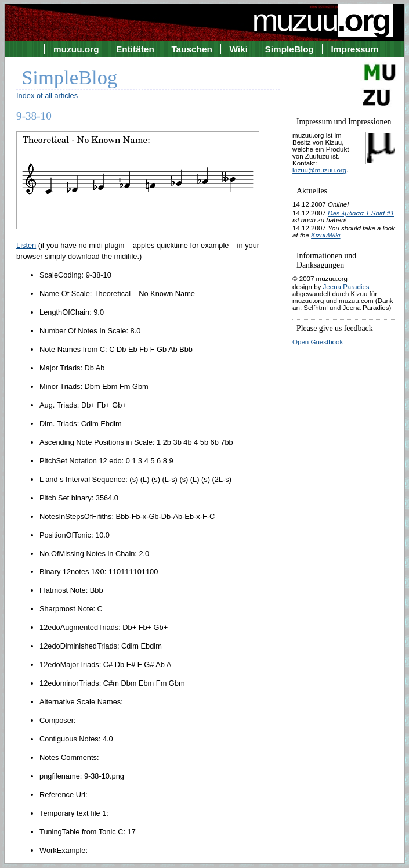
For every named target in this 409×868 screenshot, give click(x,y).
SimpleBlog (289, 49)
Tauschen (192, 49)
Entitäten (135, 49)
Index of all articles (47, 96)
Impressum (355, 49)
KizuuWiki (325, 235)
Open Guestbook (318, 342)
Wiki (239, 49)
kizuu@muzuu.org (319, 170)
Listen (26, 245)
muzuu (322, 20)
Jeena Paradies (346, 287)
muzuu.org (76, 49)
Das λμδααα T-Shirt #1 (361, 213)
